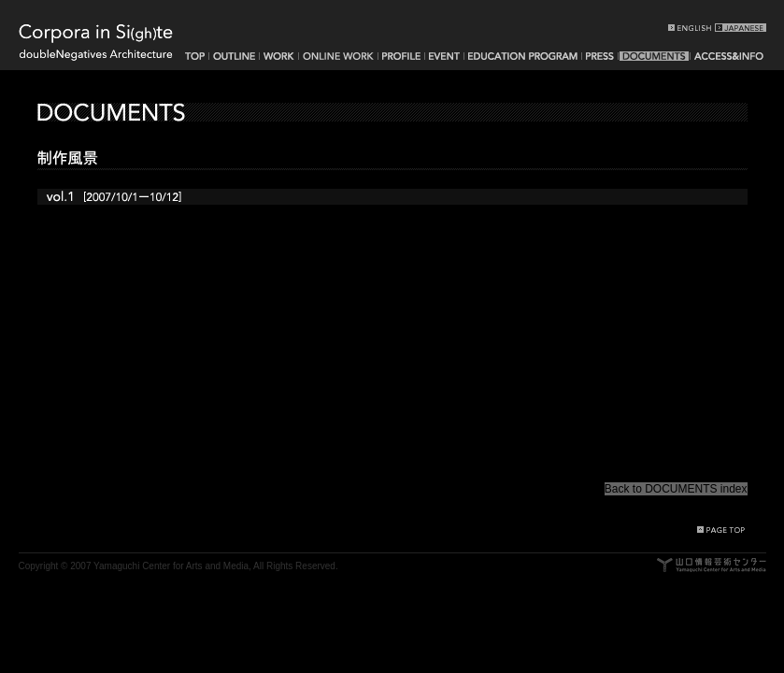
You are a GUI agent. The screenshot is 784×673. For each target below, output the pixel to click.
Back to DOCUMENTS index (676, 489)
